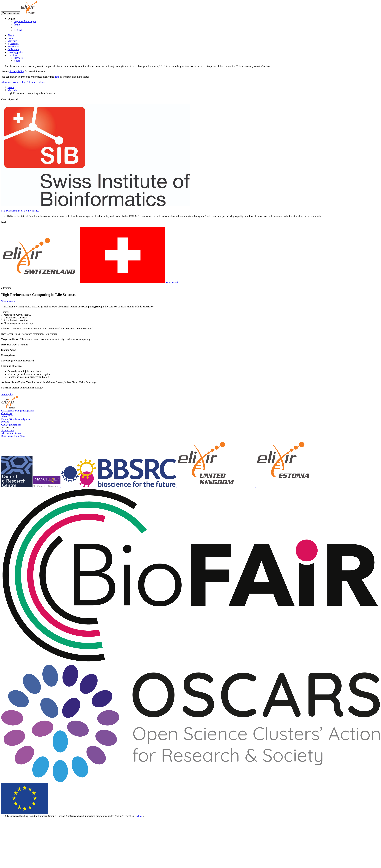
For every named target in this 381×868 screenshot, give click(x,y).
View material (8, 301)
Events (11, 38)
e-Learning (13, 44)
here (57, 77)
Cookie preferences (11, 425)
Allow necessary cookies (14, 82)
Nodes (17, 61)
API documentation (11, 433)
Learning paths (15, 52)
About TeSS (7, 416)
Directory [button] (12, 55)
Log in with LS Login (25, 21)
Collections (13, 49)
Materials (12, 41)
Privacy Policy (17, 71)
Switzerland (90, 283)
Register (18, 30)
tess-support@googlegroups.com (18, 411)
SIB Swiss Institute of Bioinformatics (20, 211)
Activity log (7, 395)
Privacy (5, 422)
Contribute (7, 413)
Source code (7, 430)
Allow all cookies (36, 82)
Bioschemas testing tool (13, 436)
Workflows (13, 47)
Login (17, 24)
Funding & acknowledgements (17, 419)
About (11, 35)
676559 (139, 816)
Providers (19, 58)
